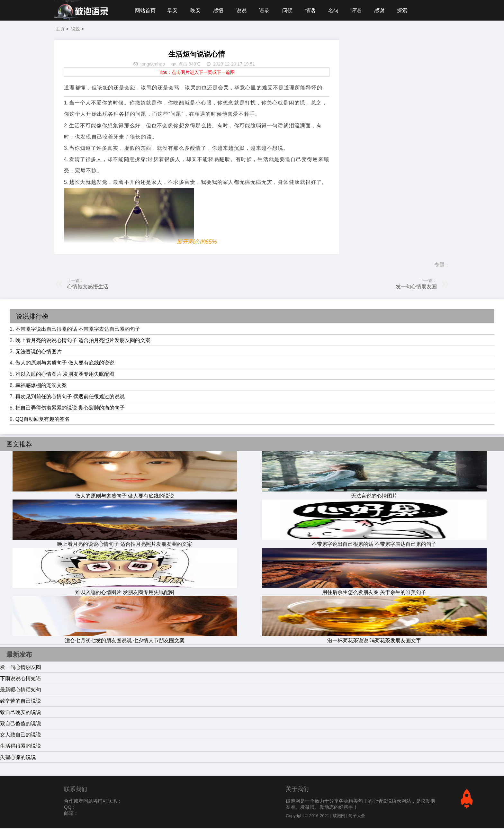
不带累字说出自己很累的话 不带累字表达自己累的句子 (78, 330)
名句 (336, 10)
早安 (173, 10)
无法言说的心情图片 (39, 352)
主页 (60, 30)
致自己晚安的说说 (21, 713)
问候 (289, 10)
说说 (243, 10)
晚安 (196, 10)
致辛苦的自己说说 (21, 702)
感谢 (382, 10)
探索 (406, 10)
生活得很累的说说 (21, 747)
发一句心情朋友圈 (416, 287)
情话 (312, 10)
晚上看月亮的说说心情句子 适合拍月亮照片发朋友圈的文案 (83, 341)
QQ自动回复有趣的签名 (43, 420)
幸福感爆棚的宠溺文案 (41, 386)
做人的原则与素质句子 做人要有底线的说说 (65, 363)
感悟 (219, 10)
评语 (359, 10)
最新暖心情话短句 (21, 690)
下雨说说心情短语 (21, 679)
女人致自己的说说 (21, 735)
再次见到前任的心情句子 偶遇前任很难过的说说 (70, 397)
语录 (266, 10)
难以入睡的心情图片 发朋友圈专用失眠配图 (65, 375)
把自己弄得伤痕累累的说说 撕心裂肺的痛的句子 (70, 408)
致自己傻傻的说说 (21, 724)
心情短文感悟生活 (88, 287)
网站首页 (145, 10)
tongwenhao (153, 65)
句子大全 (357, 816)
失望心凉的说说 (18, 758)
